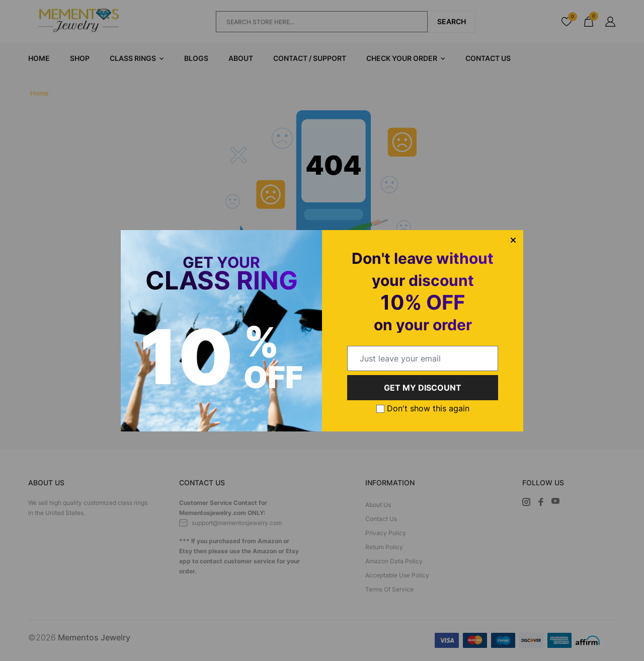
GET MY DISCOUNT (423, 388)
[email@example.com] (423, 358)
